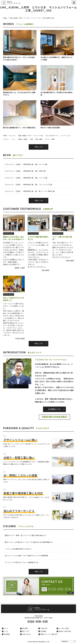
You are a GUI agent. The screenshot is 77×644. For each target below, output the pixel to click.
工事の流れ (44, 628)
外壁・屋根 (39, 139)
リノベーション (66, 136)
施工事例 (25, 628)
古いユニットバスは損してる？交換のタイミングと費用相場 (26, 556)
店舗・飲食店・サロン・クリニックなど (31, 136)
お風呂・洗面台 (23, 139)
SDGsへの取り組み (65, 631)
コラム (6, 631)
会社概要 (43, 631)
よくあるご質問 (64, 628)
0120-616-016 (38, 622)
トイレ (13, 139)
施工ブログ (26, 631)
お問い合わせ (26, 634)
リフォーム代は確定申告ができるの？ (18, 549)
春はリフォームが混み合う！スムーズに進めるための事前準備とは (29, 542)
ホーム (6, 628)
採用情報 (7, 634)
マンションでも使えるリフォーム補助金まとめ (22, 562)
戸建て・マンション (9, 136)
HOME (5, 18)
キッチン (6, 139)
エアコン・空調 (50, 139)
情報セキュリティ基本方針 (49, 634)
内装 (31, 139)
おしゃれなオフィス (52, 136)
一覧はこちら (38, 147)
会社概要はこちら (54, 409)
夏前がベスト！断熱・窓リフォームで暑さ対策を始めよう (26, 535)
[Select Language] (68, 641)
